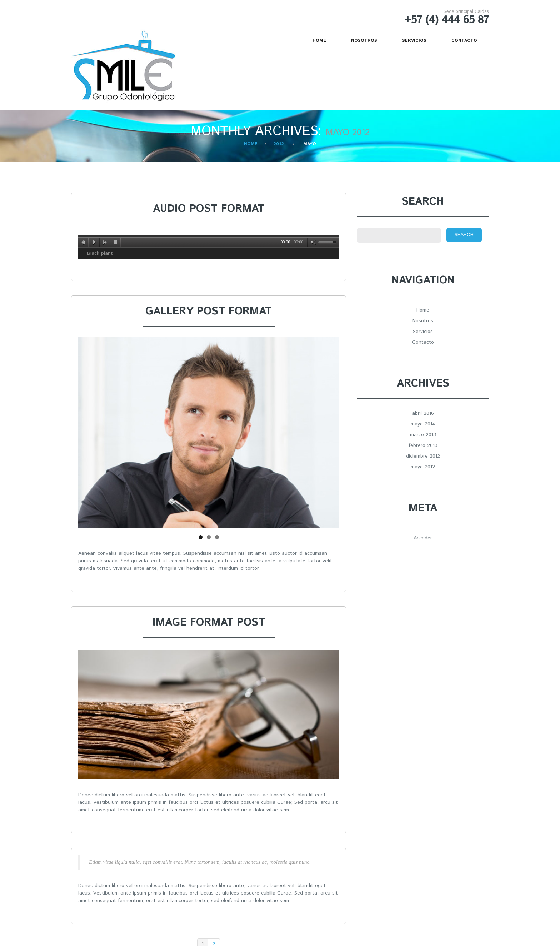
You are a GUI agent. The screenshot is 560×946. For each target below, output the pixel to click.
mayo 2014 (423, 424)
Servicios (414, 41)
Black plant (100, 253)
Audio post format (209, 209)
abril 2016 (423, 413)
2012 (279, 144)
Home (319, 41)
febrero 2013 (423, 445)
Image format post (209, 623)
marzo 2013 (423, 435)
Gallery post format (209, 311)
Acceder (423, 538)
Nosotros (364, 41)
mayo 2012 (423, 467)
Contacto (464, 41)
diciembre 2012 (423, 456)
